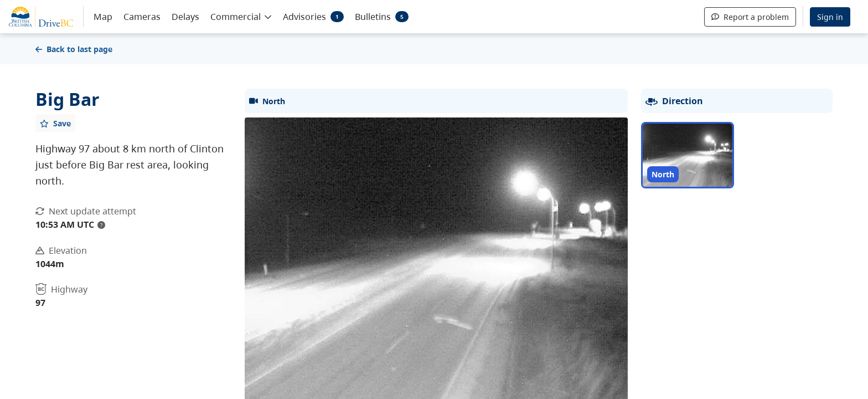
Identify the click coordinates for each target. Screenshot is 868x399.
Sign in (830, 17)
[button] (241, 16)
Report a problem (750, 17)
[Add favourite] (55, 123)
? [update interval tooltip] (101, 225)
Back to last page (74, 49)
